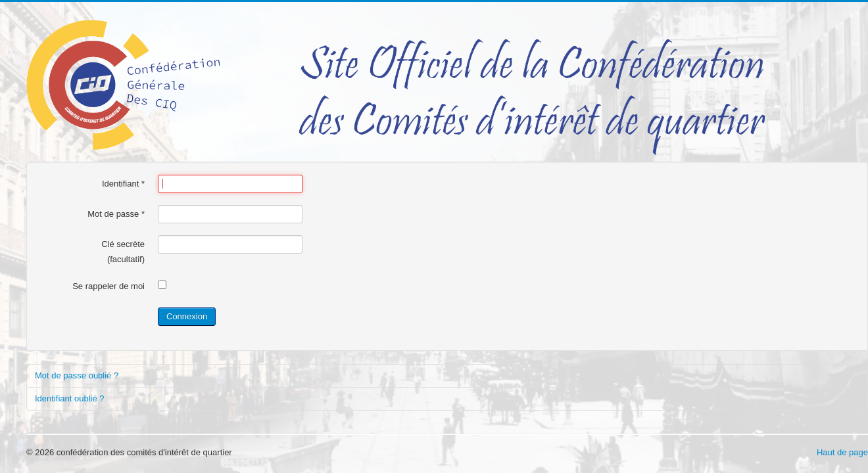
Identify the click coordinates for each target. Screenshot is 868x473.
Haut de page (842, 452)
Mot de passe (116, 214)
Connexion (187, 316)
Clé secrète (123, 244)
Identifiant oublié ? (70, 398)
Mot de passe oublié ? (77, 375)
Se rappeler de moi (108, 286)
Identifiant (123, 184)
